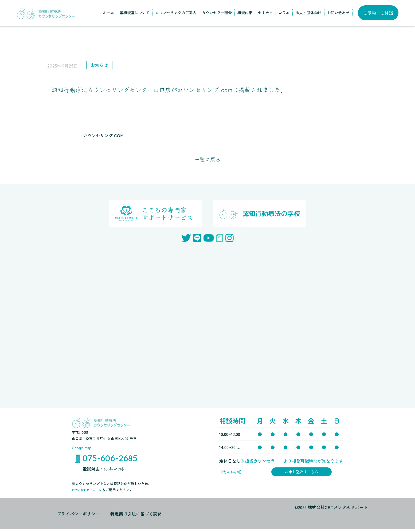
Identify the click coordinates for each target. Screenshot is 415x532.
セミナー (265, 13)
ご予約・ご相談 (378, 13)
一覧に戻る (207, 160)
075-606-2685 (110, 460)
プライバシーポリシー (78, 516)
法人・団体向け (308, 13)
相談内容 (245, 13)
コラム (284, 13)
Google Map (83, 448)
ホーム (108, 13)
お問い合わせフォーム (90, 492)
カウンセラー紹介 (217, 13)
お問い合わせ (338, 13)
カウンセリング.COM (103, 135)
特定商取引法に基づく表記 (136, 516)
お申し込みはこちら (302, 474)
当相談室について (135, 13)
